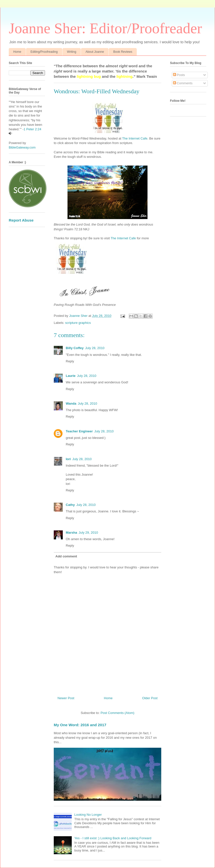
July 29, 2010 (88, 533)
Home (17, 52)
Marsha (71, 533)
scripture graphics (78, 323)
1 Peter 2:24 (32, 129)
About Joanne (95, 52)
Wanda (71, 403)
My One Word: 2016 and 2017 (80, 725)
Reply (70, 361)
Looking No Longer (88, 815)
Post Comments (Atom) (117, 713)
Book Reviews (123, 52)
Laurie (71, 376)
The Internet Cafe (135, 138)
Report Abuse (21, 220)
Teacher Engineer (79, 431)
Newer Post (66, 698)
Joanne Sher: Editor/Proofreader (105, 28)
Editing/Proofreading (44, 52)
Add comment (66, 556)
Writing (72, 52)
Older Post (150, 698)
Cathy (70, 505)
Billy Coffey (75, 348)
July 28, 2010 (95, 348)
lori (68, 459)
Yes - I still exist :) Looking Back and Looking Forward (113, 838)
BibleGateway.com (22, 147)
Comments (183, 83)
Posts (179, 75)
